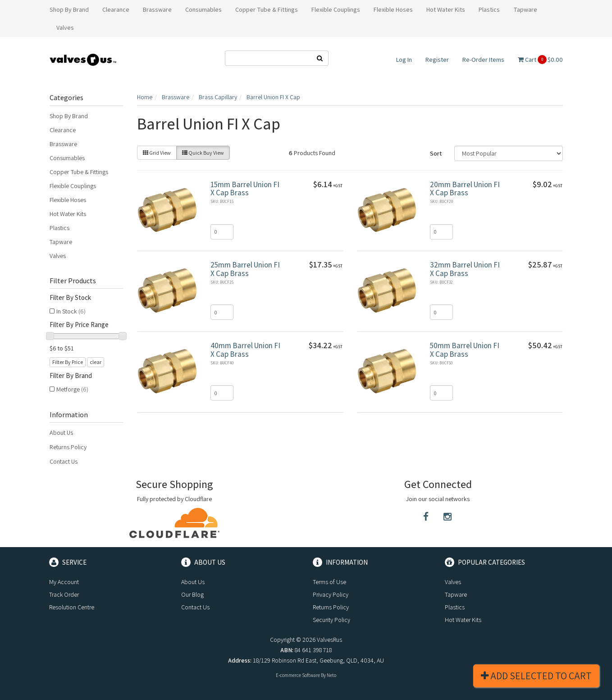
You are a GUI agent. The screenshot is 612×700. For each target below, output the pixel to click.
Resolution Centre (72, 607)
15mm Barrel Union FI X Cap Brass (245, 189)
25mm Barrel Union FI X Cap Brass (245, 269)
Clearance (63, 130)
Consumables (67, 158)
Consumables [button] (203, 9)
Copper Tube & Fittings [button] (267, 9)
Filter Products (73, 281)
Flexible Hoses (68, 200)
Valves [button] (65, 28)
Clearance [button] (116, 9)
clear (96, 362)
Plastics (59, 228)
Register (437, 60)
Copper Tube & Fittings (79, 172)
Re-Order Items (483, 60)
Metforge (72, 389)
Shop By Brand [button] (69, 9)
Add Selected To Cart (536, 676)
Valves (58, 256)
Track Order (64, 594)
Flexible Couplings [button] (336, 9)
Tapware (61, 242)
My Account (64, 582)
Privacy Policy (331, 594)
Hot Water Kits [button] (446, 9)
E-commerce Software (298, 675)
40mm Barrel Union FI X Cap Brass (245, 350)
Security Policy (331, 620)
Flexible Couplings (73, 186)
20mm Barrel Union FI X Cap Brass (465, 189)
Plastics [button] (489, 9)
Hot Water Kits (68, 214)
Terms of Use (329, 582)
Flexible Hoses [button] (393, 9)
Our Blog (192, 594)
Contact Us (64, 461)
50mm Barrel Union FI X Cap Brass (465, 350)
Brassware (63, 144)
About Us (61, 433)
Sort (436, 153)
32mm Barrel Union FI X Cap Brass (465, 269)
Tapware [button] (525, 9)
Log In (404, 60)
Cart (540, 60)
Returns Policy (68, 447)
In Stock (71, 311)
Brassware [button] (157, 9)
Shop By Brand (69, 116)
